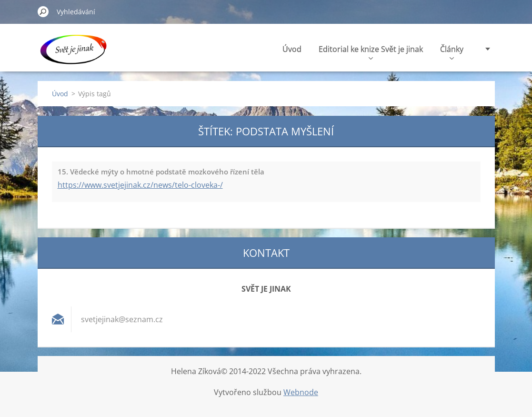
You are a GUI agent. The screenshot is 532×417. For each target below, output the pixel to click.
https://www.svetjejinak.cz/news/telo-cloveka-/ (140, 185)
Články (452, 52)
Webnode (301, 392)
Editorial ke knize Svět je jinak (371, 52)
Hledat (43, 11)
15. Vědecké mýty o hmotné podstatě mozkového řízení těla (161, 172)
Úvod (292, 49)
